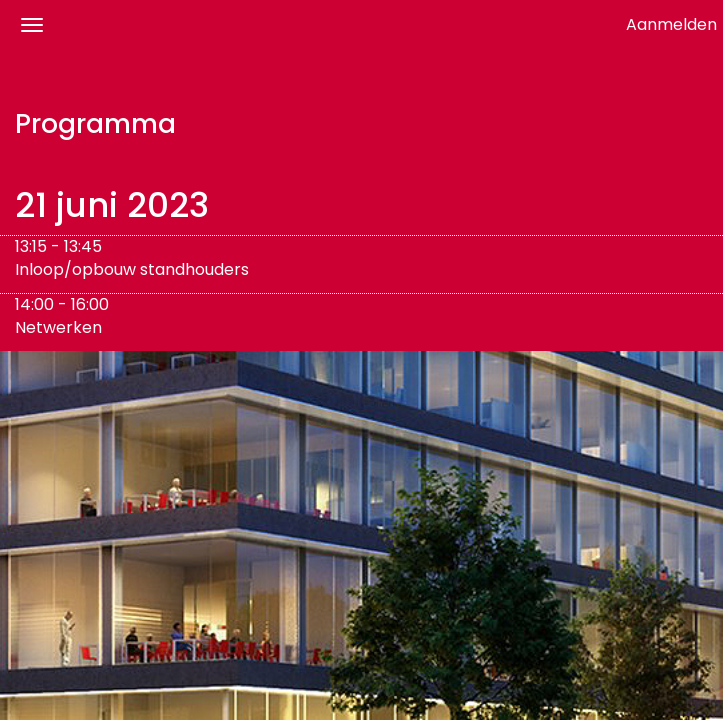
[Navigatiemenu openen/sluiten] (32, 25)
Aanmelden (671, 24)
